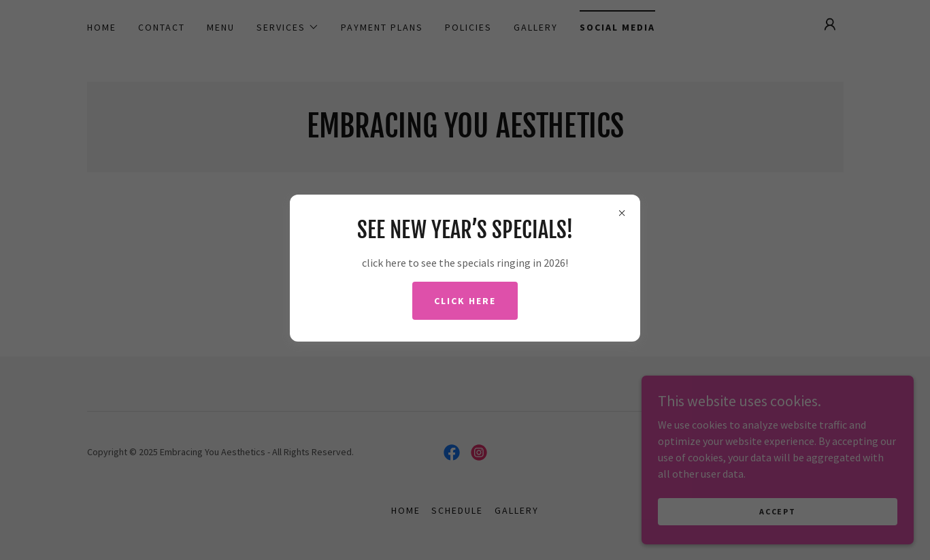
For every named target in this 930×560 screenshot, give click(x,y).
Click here (465, 301)
